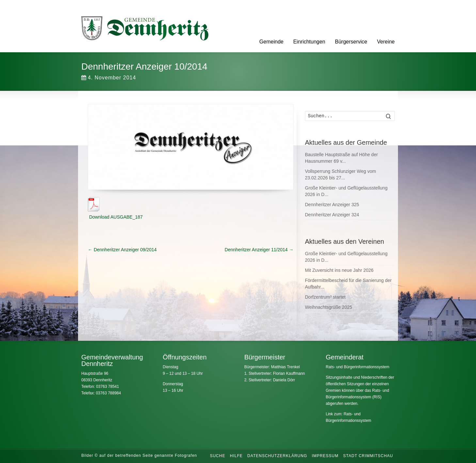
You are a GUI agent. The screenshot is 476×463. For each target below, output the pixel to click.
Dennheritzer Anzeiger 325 (332, 205)
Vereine (386, 42)
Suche (218, 456)
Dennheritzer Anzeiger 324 (332, 215)
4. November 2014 (109, 78)
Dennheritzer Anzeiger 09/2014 (122, 250)
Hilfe (236, 456)
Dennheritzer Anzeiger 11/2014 (259, 250)
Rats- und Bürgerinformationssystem (358, 367)
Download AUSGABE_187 (115, 217)
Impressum (325, 456)
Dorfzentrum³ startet (325, 297)
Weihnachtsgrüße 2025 (329, 307)
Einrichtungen (309, 42)
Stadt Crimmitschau (368, 456)
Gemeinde (271, 42)
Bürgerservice (351, 42)
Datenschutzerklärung (277, 456)
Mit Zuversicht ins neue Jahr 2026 (339, 270)
